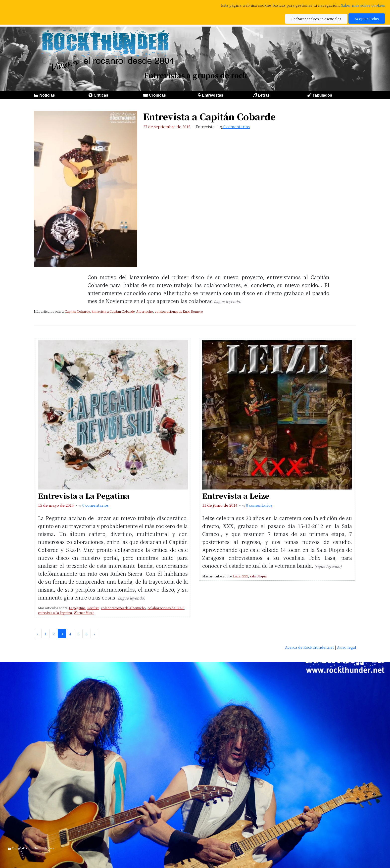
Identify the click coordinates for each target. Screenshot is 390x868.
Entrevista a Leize (236, 496)
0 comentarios (236, 127)
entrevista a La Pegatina (55, 613)
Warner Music (84, 613)
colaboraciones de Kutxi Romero (179, 311)
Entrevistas (212, 95)
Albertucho (145, 311)
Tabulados (322, 95)
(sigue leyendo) (227, 301)
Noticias (47, 95)
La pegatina (77, 608)
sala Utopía (258, 576)
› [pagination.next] (94, 634)
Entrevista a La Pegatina (84, 496)
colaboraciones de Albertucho (123, 608)
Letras (264, 95)
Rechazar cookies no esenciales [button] (316, 19)
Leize (237, 576)
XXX (245, 576)
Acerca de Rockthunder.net (309, 647)
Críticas (101, 95)
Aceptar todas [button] (367, 19)
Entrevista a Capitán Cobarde (209, 116)
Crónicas (157, 95)
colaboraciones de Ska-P (166, 608)
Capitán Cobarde (77, 311)
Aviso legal (347, 647)
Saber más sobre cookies (363, 5)
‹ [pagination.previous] (38, 634)
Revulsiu (93, 608)
